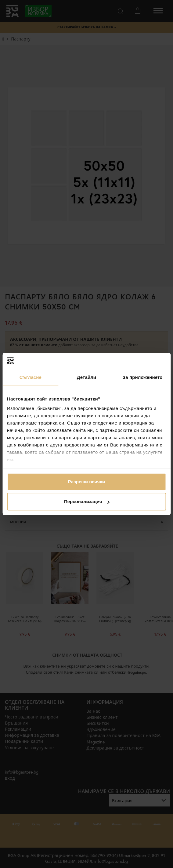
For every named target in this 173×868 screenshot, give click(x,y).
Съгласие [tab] (31, 377)
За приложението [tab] (143, 377)
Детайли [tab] (86, 377)
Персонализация (87, 501)
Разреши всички (86, 482)
